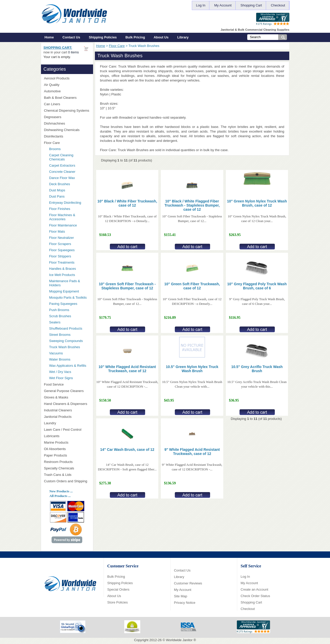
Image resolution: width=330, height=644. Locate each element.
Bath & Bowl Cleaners (60, 98)
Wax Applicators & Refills (68, 366)
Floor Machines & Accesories (70, 217)
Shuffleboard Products (66, 328)
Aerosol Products (67, 78)
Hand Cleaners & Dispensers (67, 404)
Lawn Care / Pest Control (67, 430)
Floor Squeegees (62, 250)
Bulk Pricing (135, 37)
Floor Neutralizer (62, 238)
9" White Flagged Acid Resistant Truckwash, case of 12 (192, 452)
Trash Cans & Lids (67, 475)
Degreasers (53, 117)
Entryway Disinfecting (65, 203)
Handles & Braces (63, 269)
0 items (73, 52)
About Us (161, 37)
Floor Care (117, 46)
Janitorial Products (67, 417)
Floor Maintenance (63, 225)
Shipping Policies (103, 37)
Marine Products (56, 442)
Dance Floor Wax (62, 178)
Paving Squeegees (63, 304)
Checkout (278, 5)
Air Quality (67, 85)
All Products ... (60, 496)
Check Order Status (255, 596)
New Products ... (61, 491)
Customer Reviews (188, 583)
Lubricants (52, 436)
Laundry (67, 423)
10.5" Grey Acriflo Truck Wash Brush (257, 369)
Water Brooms (60, 359)
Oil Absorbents (67, 449)
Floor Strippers (60, 256)
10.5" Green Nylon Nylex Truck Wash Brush (192, 369)
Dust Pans (57, 196)
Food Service (54, 384)
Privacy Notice (185, 603)
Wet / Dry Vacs (60, 372)
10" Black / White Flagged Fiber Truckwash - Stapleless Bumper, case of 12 (192, 205)
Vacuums (56, 353)
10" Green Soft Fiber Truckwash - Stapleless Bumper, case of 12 (127, 286)
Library (183, 37)
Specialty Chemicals (67, 468)
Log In (201, 5)
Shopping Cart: (58, 48)
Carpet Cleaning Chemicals (61, 157)
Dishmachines (67, 123)
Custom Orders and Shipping (67, 481)
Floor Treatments (62, 262)
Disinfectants (67, 136)
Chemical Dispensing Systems (67, 111)
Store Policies (117, 602)
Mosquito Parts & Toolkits (68, 297)
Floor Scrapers (60, 244)
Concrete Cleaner (62, 172)
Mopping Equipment (70, 291)
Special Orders (118, 589)
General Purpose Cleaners (64, 391)
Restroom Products (67, 462)
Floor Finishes (60, 209)
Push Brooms (59, 310)
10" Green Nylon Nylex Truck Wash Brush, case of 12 (257, 203)
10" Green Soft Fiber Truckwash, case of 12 (192, 286)
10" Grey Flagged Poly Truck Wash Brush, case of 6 (257, 286)
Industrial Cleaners (58, 410)
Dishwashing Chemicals (67, 130)
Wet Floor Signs (61, 378)
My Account (223, 5)
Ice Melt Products (62, 275)
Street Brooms (60, 335)
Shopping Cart (251, 5)
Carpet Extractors (62, 165)
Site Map (181, 596)
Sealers (55, 322)
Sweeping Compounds (66, 341)
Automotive (52, 91)
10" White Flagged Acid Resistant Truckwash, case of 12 (127, 369)
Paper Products (67, 455)
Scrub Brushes (60, 316)
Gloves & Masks (67, 397)
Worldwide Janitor (179, 640)
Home (49, 37)
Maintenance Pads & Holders (65, 283)
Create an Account (254, 589)
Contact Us (71, 37)
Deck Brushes (60, 184)
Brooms (55, 149)
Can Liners (67, 104)
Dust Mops (70, 190)
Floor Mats (70, 231)
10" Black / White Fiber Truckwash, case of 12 (127, 203)
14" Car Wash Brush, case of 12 (127, 450)
